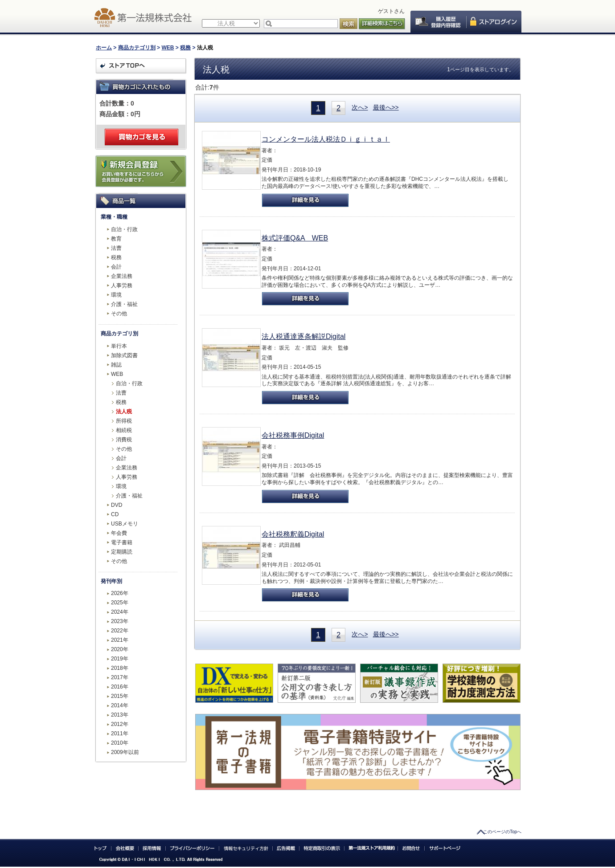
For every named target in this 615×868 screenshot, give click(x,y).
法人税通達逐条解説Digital (303, 336)
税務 (185, 48)
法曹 (116, 248)
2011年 (120, 734)
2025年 (120, 603)
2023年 (120, 621)
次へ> (360, 107)
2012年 (120, 724)
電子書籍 (122, 542)
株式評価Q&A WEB (295, 238)
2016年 (120, 687)
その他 (119, 314)
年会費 (119, 533)
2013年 (120, 715)
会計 (116, 267)
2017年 (120, 677)
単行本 (119, 346)
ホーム (104, 48)
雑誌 (116, 365)
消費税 (124, 440)
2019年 (120, 659)
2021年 (120, 640)
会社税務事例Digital (293, 435)
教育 (116, 239)
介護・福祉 (124, 304)
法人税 (124, 412)
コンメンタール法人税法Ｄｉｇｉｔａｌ (326, 139)
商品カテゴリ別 (137, 48)
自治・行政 (124, 229)
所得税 (124, 421)
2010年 (120, 743)
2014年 (120, 705)
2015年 (120, 696)
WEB (168, 48)
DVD (117, 505)
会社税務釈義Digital (293, 534)
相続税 (124, 430)
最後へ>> (386, 107)
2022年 (120, 631)
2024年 (120, 612)
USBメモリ (125, 524)
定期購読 (122, 552)
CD (115, 514)
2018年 (120, 668)
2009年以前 (125, 752)
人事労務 (122, 285)
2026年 (120, 593)
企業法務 (122, 276)
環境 (116, 295)
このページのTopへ (502, 832)
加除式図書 (124, 355)
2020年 (120, 649)
